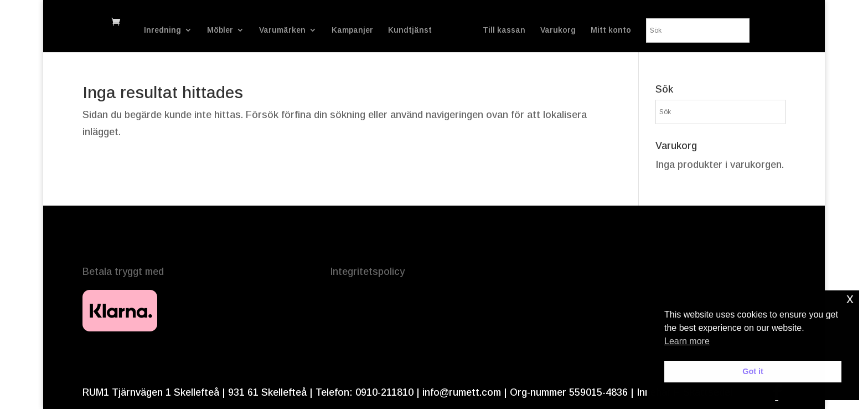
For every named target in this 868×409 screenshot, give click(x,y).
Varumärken (290, 22)
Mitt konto (683, 22)
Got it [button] (753, 371)
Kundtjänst (418, 22)
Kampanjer (360, 22)
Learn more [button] (687, 341)
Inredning (170, 22)
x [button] (850, 298)
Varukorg (630, 22)
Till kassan (576, 22)
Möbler (228, 22)
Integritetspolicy (367, 272)
